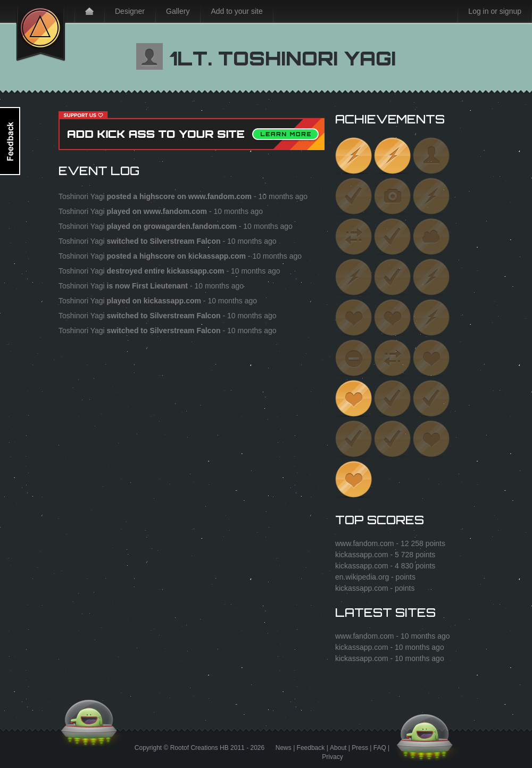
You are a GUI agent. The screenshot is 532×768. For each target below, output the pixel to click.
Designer (130, 11)
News (284, 748)
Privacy (332, 757)
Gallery (178, 11)
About (338, 748)
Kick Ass (41, 31)
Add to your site (236, 11)
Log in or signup (495, 11)
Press (360, 748)
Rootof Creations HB (199, 748)
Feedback (311, 748)
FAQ (380, 748)
